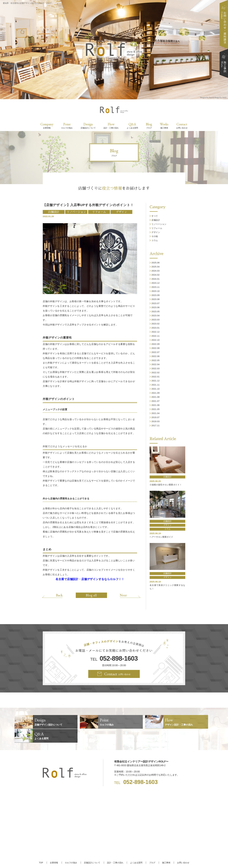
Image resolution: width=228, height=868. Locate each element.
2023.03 (156, 320)
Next (123, 595)
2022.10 (156, 340)
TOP (42, 849)
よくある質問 (136, 849)
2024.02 (156, 275)
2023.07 (156, 303)
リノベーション (76, 212)
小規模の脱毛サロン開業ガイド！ (166, 485)
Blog (149, 126)
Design (88, 126)
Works (164, 126)
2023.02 (156, 324)
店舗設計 (54, 212)
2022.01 (156, 377)
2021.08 (156, 397)
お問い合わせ (182, 849)
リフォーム (99, 212)
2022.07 (156, 352)
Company (47, 126)
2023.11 (156, 287)
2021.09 (156, 393)
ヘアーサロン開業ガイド (161, 537)
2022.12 (156, 332)
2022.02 (156, 373)
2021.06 (156, 405)
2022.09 (156, 344)
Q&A (132, 126)
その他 (155, 236)
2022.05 (156, 360)
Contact (182, 126)
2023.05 (156, 311)
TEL (114, 659)
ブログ (152, 849)
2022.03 (156, 368)
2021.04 (156, 413)
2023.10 (156, 291)
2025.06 (156, 263)
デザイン (121, 212)
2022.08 (156, 348)
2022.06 (156, 356)
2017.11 (156, 425)
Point (67, 126)
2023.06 (156, 307)
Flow (111, 126)
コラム (155, 240)
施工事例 (165, 849)
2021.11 (156, 385)
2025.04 (156, 267)
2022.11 (156, 336)
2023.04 (156, 316)
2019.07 (156, 417)
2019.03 (156, 421)
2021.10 (156, 389)
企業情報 (55, 849)
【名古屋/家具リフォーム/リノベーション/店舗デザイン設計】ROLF (114, 861)
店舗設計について (92, 849)
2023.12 (156, 283)
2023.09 (156, 295)
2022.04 (156, 364)
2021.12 (156, 381)
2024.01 (156, 279)
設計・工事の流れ (115, 849)
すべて (155, 216)
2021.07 (156, 401)
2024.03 (156, 271)
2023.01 (156, 328)
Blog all (91, 595)
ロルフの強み (71, 849)
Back (60, 595)
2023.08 (156, 299)
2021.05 (156, 409)
